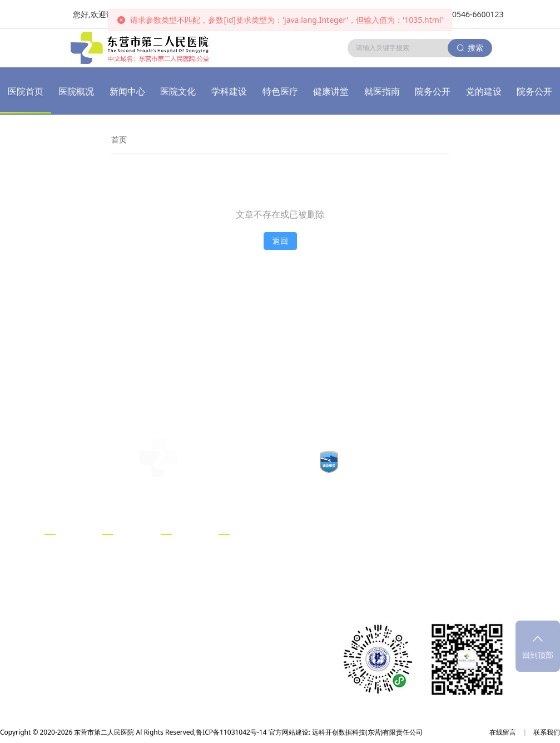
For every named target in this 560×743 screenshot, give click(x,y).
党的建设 (484, 91)
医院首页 (26, 91)
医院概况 (76, 91)
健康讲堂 (331, 91)
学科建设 (229, 91)
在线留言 (503, 732)
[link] (119, 140)
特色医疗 (280, 91)
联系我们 (547, 732)
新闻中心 (127, 91)
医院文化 (178, 91)
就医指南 (382, 91)
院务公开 (433, 91)
